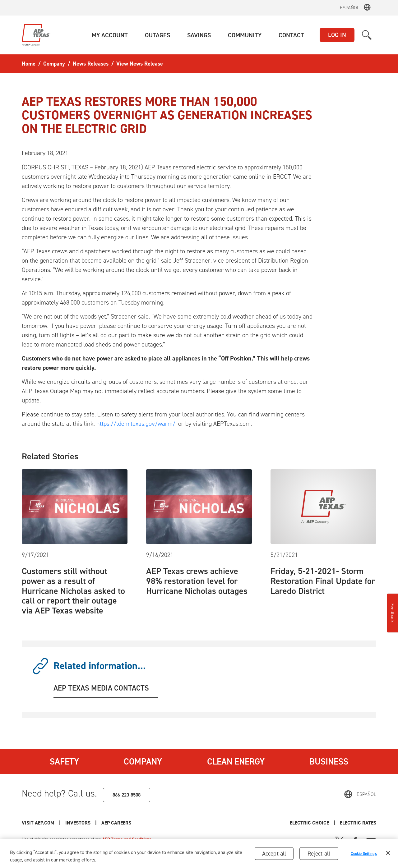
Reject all (319, 855)
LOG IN (337, 35)
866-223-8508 (127, 795)
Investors (78, 823)
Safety (64, 761)
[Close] (388, 855)
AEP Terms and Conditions (127, 839)
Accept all (274, 855)
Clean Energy (236, 761)
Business (329, 761)
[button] (110, 35)
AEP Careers (116, 823)
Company (143, 761)
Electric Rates (358, 823)
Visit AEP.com (38, 823)
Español (350, 8)
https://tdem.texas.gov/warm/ (136, 424)
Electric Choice (309, 823)
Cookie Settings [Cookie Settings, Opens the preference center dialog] (364, 855)
